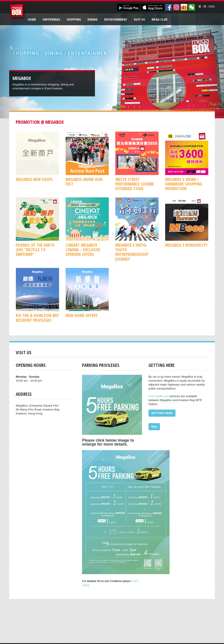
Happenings (51, 19)
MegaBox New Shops (34, 179)
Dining (93, 19)
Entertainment (116, 19)
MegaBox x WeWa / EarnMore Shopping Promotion (184, 184)
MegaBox (18, 12)
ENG (212, 6)
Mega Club (159, 19)
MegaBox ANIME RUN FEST (84, 182)
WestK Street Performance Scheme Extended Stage (135, 184)
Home (32, 19)
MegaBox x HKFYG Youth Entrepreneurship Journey (132, 252)
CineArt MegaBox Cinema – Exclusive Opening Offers (83, 250)
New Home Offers (82, 315)
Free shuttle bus (159, 396)
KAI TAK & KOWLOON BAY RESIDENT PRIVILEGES (37, 318)
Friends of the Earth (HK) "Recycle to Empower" (35, 250)
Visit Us (139, 19)
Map (154, 427)
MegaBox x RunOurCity (186, 245)
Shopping (74, 19)
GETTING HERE (162, 413)
